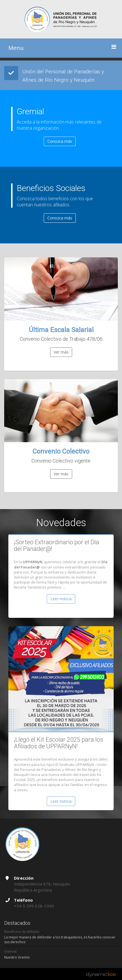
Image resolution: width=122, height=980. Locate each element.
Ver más (61, 352)
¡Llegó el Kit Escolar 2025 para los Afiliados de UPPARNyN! (58, 743)
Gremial (10, 951)
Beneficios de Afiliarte (22, 932)
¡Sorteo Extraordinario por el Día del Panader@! (57, 545)
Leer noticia (61, 599)
